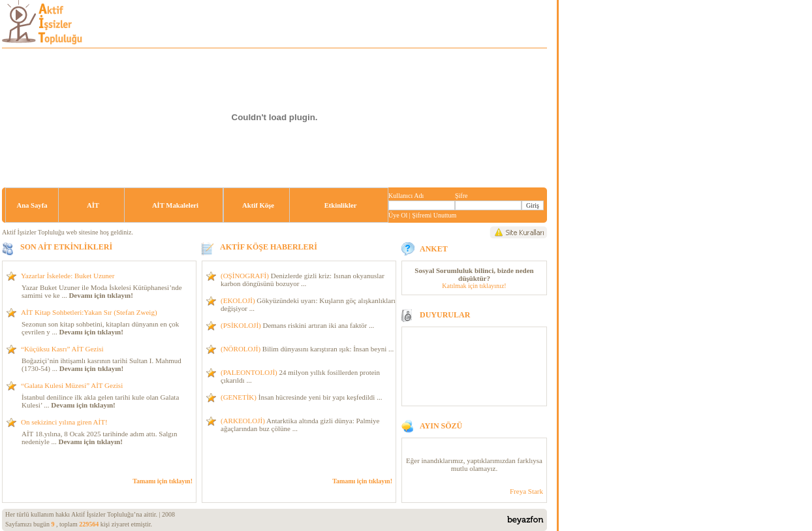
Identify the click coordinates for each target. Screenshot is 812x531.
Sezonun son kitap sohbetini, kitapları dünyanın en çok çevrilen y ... (100, 328)
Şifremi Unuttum (434, 215)
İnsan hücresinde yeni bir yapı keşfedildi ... (301, 397)
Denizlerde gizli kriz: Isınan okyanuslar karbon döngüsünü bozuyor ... (303, 280)
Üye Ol (398, 215)
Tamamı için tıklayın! (163, 481)
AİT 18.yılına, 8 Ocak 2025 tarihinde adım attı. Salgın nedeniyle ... (99, 438)
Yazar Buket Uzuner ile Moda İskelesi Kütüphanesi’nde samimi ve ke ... (102, 291)
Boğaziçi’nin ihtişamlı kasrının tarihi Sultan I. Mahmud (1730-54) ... (101, 364)
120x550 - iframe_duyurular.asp (474, 470)
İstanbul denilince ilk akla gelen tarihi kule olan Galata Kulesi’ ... (100, 401)
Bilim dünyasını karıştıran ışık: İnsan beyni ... (307, 349)
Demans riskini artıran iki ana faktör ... (297, 325)
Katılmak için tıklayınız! (474, 286)
